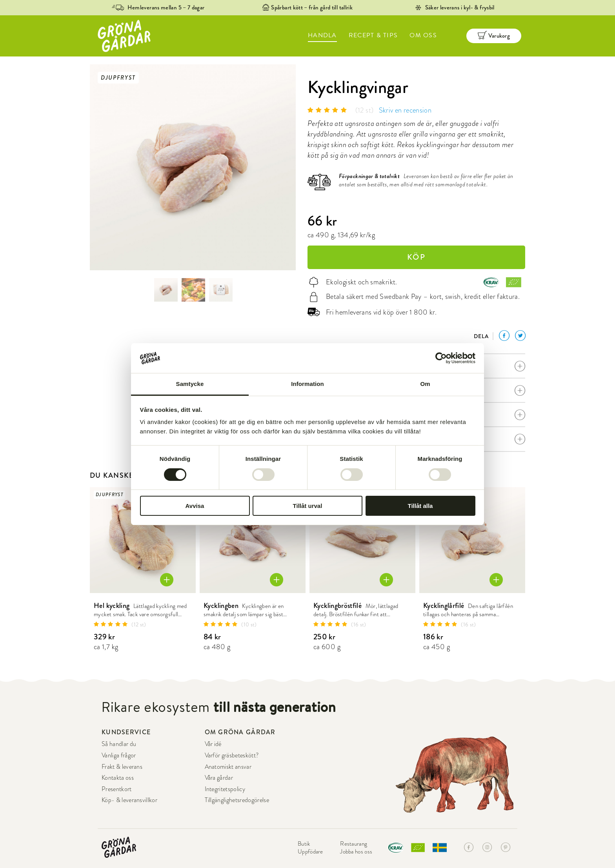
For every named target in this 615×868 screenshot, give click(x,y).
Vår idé (213, 744)
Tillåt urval (308, 506)
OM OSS (423, 35)
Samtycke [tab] (190, 384)
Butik (304, 844)
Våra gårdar (219, 778)
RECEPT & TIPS (373, 35)
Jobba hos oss (356, 852)
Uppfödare (310, 852)
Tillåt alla (420, 506)
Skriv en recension (405, 110)
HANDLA (322, 35)
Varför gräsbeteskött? (232, 755)
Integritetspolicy (225, 789)
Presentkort (117, 789)
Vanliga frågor (119, 755)
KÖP (416, 257)
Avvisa (195, 506)
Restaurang (354, 844)
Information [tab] (307, 384)
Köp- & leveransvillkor (129, 800)
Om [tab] (425, 384)
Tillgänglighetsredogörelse (237, 800)
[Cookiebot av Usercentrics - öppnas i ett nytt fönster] (441, 358)
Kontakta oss (118, 778)
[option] (193, 167)
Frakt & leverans (122, 767)
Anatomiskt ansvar (228, 767)
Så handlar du (119, 744)
